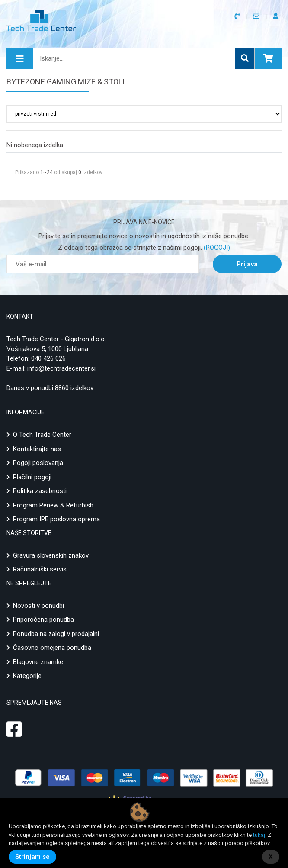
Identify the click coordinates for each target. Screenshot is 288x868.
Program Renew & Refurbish (53, 505)
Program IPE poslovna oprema (56, 519)
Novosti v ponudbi (38, 606)
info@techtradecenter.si (61, 368)
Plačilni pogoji (32, 477)
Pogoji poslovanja (38, 463)
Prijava (247, 264)
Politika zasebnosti (40, 491)
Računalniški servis (40, 569)
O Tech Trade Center (42, 435)
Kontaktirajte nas (37, 449)
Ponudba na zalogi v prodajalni (56, 634)
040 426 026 (48, 358)
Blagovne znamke (38, 662)
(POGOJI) (216, 248)
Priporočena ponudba (43, 620)
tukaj (259, 835)
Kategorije (27, 676)
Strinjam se (32, 857)
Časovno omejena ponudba (52, 648)
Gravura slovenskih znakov (51, 555)
